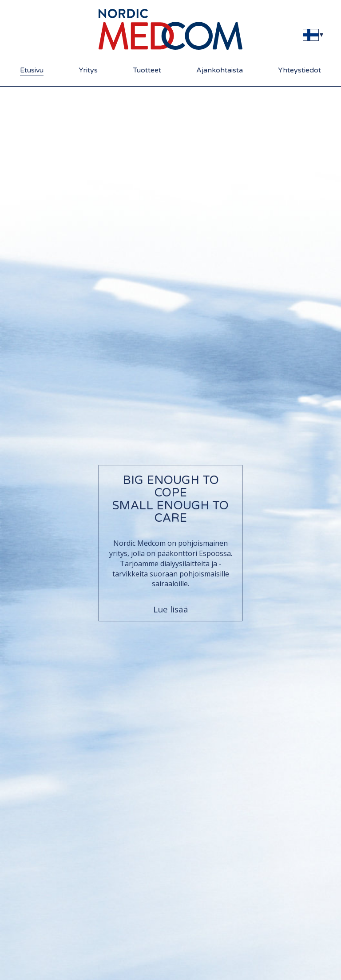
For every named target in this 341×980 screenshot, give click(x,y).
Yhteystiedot (299, 70)
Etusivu (32, 70)
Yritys (88, 70)
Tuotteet (147, 70)
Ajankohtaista (220, 70)
